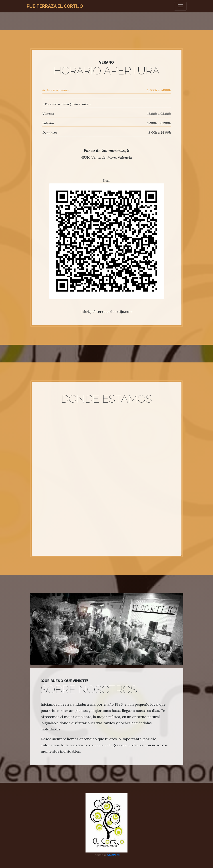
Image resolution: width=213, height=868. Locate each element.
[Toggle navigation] (180, 6)
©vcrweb (113, 855)
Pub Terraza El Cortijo (55, 6)
